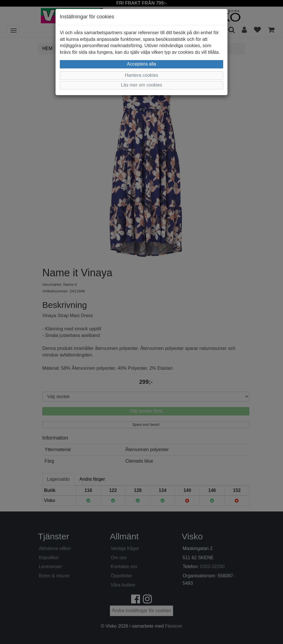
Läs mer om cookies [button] (141, 85)
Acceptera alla (141, 64)
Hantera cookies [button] (141, 75)
